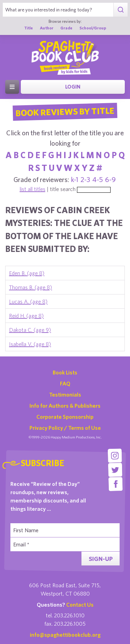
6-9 (110, 179)
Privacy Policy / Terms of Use (65, 428)
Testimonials (65, 394)
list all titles (33, 189)
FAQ (65, 383)
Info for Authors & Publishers (65, 406)
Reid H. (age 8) (26, 316)
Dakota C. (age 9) (30, 330)
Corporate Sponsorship (65, 417)
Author (47, 28)
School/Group (93, 28)
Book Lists (65, 372)
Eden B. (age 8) (27, 273)
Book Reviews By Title (65, 111)
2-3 (85, 179)
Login (73, 87)
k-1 (75, 179)
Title (29, 28)
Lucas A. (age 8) (28, 301)
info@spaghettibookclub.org (65, 635)
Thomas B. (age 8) (31, 287)
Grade (66, 28)
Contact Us (80, 605)
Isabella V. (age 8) (30, 344)
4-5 (98, 179)
